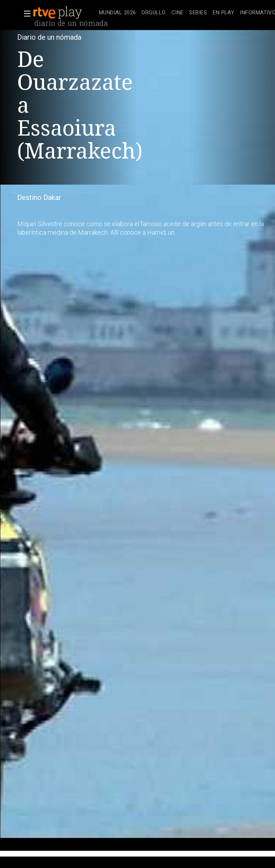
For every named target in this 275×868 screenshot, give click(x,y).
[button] (25, 14)
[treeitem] (117, 13)
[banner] (64, 13)
